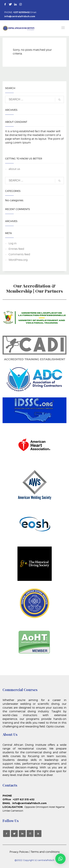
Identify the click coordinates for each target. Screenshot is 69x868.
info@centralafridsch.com (20, 16)
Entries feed (16, 249)
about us (14, 169)
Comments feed (19, 254)
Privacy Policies (19, 852)
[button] (60, 859)
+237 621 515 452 (24, 799)
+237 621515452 (21, 12)
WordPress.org (18, 260)
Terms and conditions (45, 852)
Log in (13, 243)
